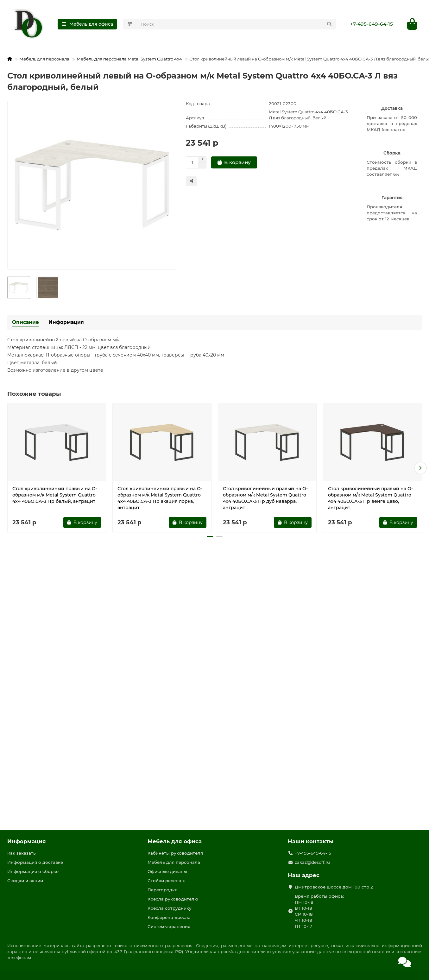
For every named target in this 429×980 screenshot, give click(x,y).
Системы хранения (169, 926)
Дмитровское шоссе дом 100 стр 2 (334, 887)
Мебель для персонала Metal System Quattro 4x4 (129, 59)
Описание (25, 322)
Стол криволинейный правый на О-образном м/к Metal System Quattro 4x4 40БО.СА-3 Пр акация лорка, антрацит (160, 498)
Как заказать (22, 853)
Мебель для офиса (175, 841)
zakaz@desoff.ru (312, 862)
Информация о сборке (33, 871)
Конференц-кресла (169, 917)
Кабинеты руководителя (175, 853)
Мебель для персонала (44, 59)
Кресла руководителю (173, 899)
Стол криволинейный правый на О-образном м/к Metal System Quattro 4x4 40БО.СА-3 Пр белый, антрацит (55, 495)
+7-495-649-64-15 (372, 24)
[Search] (236, 24)
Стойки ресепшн (167, 881)
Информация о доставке (35, 862)
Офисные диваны (167, 871)
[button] (420, 468)
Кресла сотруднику (170, 908)
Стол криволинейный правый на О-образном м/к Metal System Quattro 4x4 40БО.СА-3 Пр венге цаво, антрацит (370, 498)
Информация (66, 322)
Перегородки (163, 890)
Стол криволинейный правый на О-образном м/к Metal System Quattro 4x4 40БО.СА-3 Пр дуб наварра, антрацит (265, 498)
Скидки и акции (25, 881)
